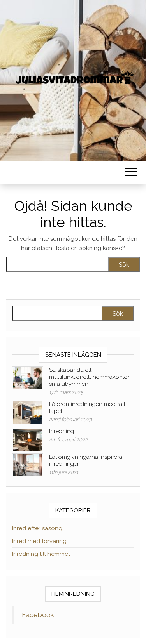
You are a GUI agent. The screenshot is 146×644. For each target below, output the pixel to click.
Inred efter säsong (37, 528)
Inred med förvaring (39, 541)
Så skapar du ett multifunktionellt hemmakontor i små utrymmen (91, 377)
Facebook (38, 615)
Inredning (62, 431)
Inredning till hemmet (41, 554)
